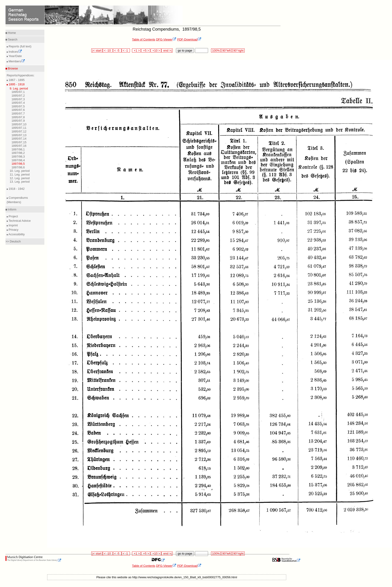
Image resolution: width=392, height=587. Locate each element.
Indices (15, 52)
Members (16, 61)
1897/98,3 (18, 157)
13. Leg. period (20, 182)
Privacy (13, 230)
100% (216, 50)
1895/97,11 (19, 128)
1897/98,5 (18, 164)
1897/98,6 (18, 167)
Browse (13, 68)
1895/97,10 (19, 124)
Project (13, 216)
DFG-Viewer (166, 39)
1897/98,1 (18, 149)
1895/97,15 (19, 142)
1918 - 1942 (16, 189)
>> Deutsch (13, 241)
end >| (167, 50)
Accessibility (16, 234)
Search (12, 39)
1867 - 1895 (16, 80)
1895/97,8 (18, 117)
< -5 (117, 50)
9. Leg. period (19, 88)
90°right (238, 50)
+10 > (156, 50)
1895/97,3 (18, 99)
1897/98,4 (18, 160)
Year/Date (15, 56)
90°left (226, 50)
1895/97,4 (18, 103)
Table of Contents (144, 39)
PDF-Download (189, 39)
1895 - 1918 (16, 84)
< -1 (126, 50)
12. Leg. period (20, 178)
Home (11, 33)
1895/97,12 (19, 131)
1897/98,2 (18, 153)
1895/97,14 (19, 139)
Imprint (13, 225)
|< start (97, 50)
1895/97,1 (18, 92)
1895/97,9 (18, 121)
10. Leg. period (20, 171)
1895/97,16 (19, 146)
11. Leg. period (20, 174)
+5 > (146, 50)
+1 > (136, 50)
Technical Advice (19, 221)
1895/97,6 (18, 110)
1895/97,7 (18, 114)
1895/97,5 (18, 106)
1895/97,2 (18, 96)
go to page (185, 50)
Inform (12, 209)
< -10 (108, 50)
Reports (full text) (20, 46)
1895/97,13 (19, 135)
